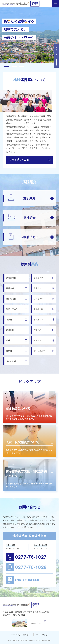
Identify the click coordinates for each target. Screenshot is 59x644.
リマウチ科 (39, 299)
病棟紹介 (29, 218)
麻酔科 (9, 351)
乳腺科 (9, 320)
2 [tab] (14, 66)
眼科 (8, 340)
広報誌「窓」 (29, 237)
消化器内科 (39, 278)
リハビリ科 (11, 361)
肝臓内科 (10, 288)
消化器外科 (39, 309)
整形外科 (38, 330)
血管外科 (10, 330)
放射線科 (38, 340)
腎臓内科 (38, 288)
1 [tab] (7, 66)
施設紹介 (29, 198)
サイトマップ (42, 635)
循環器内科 (11, 278)
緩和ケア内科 (12, 309)
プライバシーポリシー (21, 635)
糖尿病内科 (11, 299)
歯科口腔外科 (39, 351)
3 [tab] (21, 66)
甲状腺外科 (39, 320)
